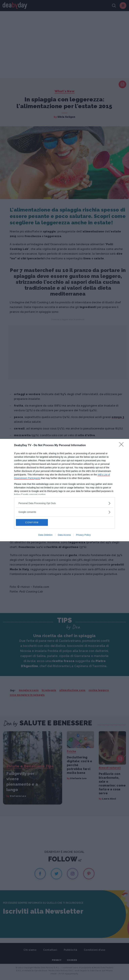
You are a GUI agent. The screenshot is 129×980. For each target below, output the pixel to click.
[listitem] (64, 503)
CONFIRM (32, 522)
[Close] (122, 445)
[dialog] (64, 490)
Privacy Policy (83, 535)
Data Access (64, 535)
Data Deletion (45, 535)
